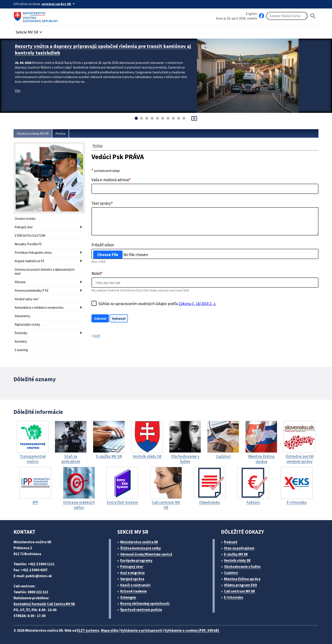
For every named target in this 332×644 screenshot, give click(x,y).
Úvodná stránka (25, 219)
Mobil (97, 273)
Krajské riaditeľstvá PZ (29, 261)
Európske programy (136, 560)
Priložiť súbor (103, 245)
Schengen (128, 597)
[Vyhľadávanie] (287, 16)
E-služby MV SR (236, 554)
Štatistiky (21, 333)
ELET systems (88, 630)
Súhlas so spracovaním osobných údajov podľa (157, 304)
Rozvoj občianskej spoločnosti (145, 603)
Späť (97, 336)
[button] (29, 31)
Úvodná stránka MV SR (33, 133)
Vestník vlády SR (237, 560)
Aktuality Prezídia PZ (28, 244)
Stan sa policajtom (239, 548)
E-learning (21, 350)
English (251, 14)
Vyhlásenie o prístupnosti (141, 630)
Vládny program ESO (241, 585)
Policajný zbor (24, 227)
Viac (18, 90)
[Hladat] (313, 16)
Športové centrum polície (141, 610)
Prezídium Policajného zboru (33, 253)
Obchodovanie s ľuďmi (242, 567)
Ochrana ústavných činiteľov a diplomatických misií (45, 272)
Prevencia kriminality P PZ (32, 290)
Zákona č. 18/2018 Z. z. (197, 304)
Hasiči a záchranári (135, 585)
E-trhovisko (234, 597)
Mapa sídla (110, 630)
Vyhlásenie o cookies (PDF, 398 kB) (192, 630)
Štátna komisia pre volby (141, 548)
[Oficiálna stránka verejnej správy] (59, 4)
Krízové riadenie (133, 591)
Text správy (102, 203)
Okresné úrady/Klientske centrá (146, 554)
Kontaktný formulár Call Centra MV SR (44, 604)
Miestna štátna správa (242, 579)
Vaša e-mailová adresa (111, 180)
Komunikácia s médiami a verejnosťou (39, 307)
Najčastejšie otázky (27, 324)
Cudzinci (231, 573)
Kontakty (21, 341)
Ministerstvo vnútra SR (139, 542)
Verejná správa (132, 579)
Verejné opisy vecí (26, 299)
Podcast (231, 542)
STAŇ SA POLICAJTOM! (30, 236)
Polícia (60, 133)
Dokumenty (22, 316)
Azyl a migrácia (132, 573)
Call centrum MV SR (239, 591)
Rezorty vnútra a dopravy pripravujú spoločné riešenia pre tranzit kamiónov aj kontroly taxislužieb (103, 49)
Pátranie (20, 282)
